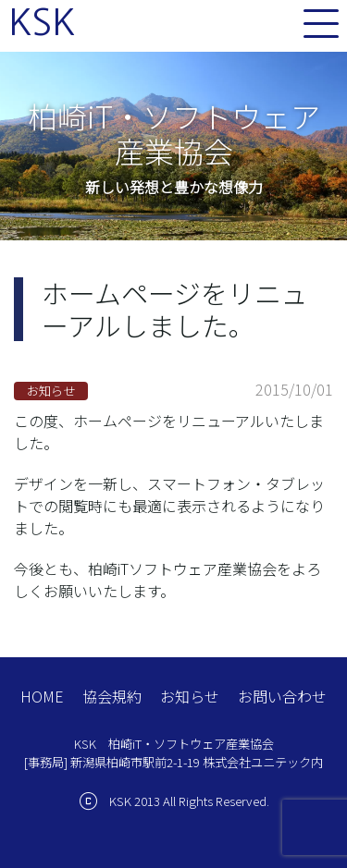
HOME (42, 696)
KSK (42, 22)
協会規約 (112, 696)
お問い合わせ (282, 696)
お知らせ (190, 696)
